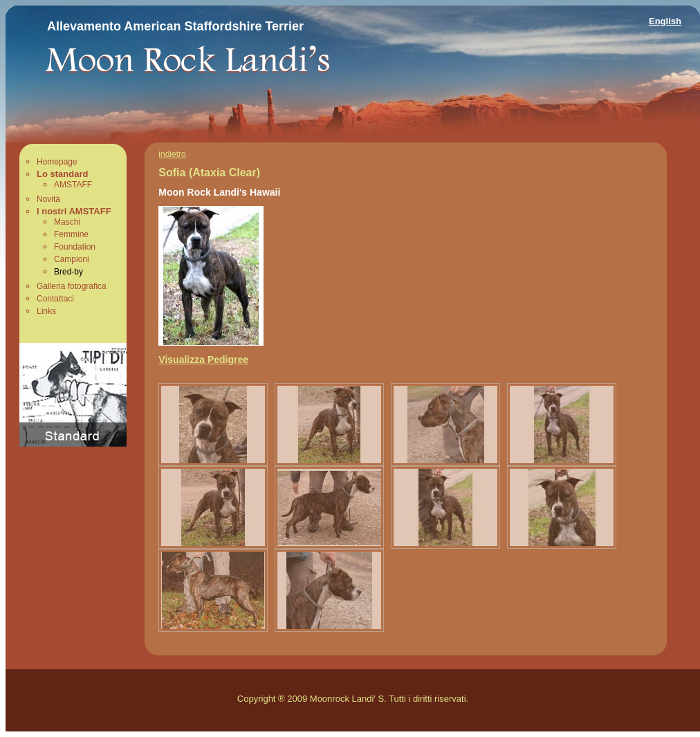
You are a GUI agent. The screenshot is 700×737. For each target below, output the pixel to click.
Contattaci (55, 299)
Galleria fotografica (72, 286)
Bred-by (68, 272)
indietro (172, 154)
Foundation (75, 247)
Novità (48, 199)
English (665, 21)
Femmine (71, 234)
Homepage (57, 162)
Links (46, 311)
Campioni (72, 259)
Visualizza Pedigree (203, 360)
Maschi (67, 222)
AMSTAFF (73, 185)
